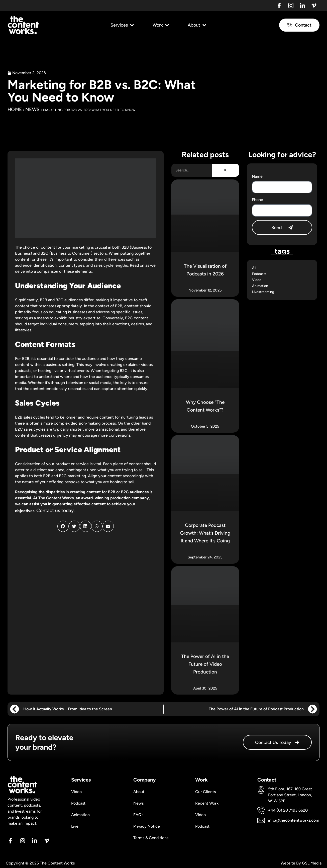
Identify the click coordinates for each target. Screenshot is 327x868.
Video (257, 280)
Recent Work (207, 803)
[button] (123, 25)
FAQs (138, 815)
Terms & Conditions (151, 838)
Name (257, 177)
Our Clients (205, 792)
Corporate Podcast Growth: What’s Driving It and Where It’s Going (205, 533)
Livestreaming (263, 292)
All (254, 268)
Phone (257, 200)
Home (15, 109)
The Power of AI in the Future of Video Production (205, 664)
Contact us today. (56, 510)
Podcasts (259, 274)
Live (75, 827)
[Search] (225, 170)
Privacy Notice (147, 827)
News (32, 109)
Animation (260, 286)
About (139, 792)
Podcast (78, 803)
